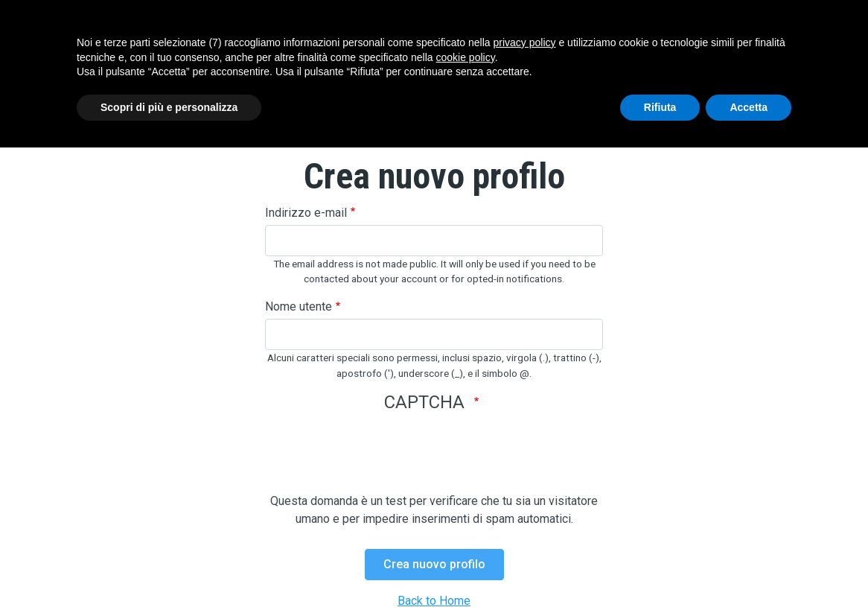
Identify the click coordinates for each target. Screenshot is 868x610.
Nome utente (299, 306)
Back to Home (434, 601)
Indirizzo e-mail (306, 213)
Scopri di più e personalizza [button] (169, 107)
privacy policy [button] (525, 42)
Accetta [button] (749, 107)
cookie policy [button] (466, 57)
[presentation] (378, 463)
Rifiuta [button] (660, 107)
